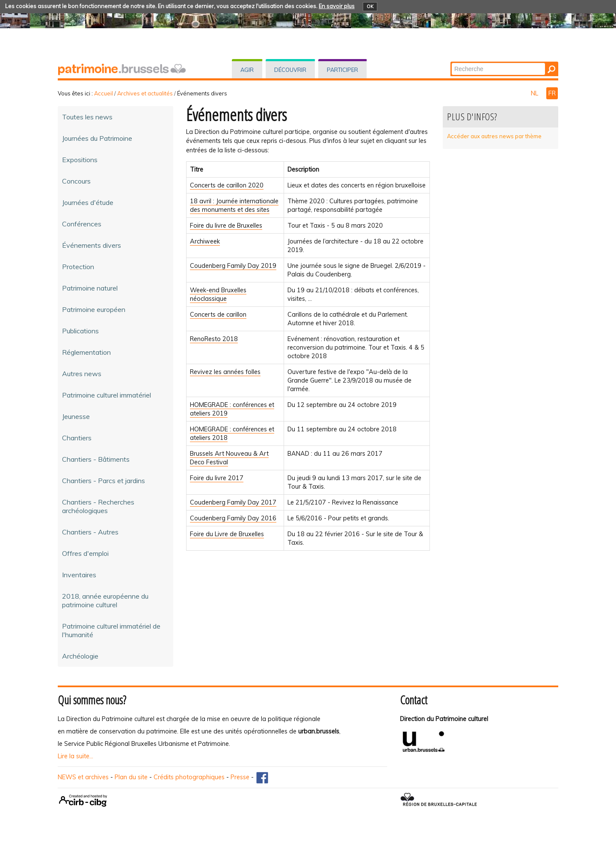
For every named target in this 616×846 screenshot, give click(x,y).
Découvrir (290, 70)
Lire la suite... (76, 756)
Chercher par (451, 62)
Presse (240, 777)
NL (535, 93)
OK (370, 6)
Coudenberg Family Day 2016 (233, 518)
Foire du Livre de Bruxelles (227, 534)
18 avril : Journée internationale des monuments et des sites (234, 205)
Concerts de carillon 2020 (227, 185)
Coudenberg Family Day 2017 (233, 502)
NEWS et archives (83, 777)
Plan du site (131, 777)
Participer (342, 70)
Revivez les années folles (225, 372)
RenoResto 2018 (214, 339)
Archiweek (205, 241)
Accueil (104, 93)
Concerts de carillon (218, 315)
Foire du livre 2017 (217, 478)
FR (552, 93)
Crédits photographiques (189, 777)
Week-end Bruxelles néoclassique (218, 294)
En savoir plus (337, 6)
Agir (247, 70)
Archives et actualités (145, 93)
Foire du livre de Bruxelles (226, 226)
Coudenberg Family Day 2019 (233, 266)
